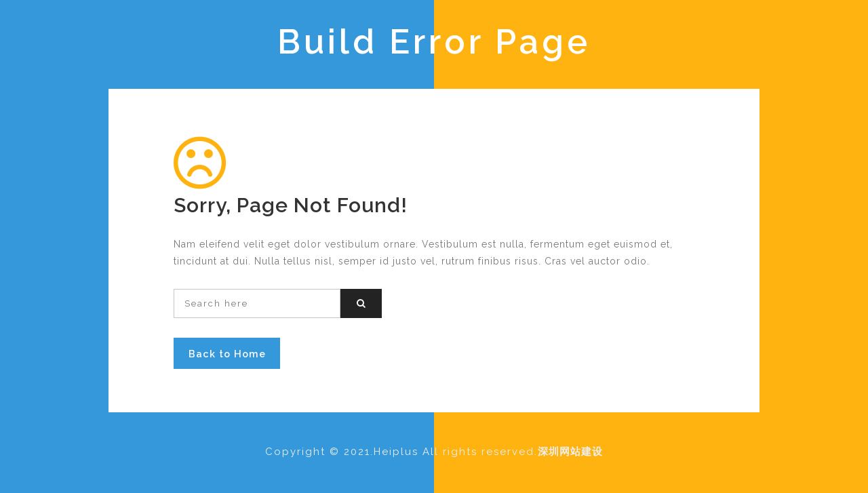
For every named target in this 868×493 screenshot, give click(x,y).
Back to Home (227, 354)
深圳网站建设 (570, 452)
